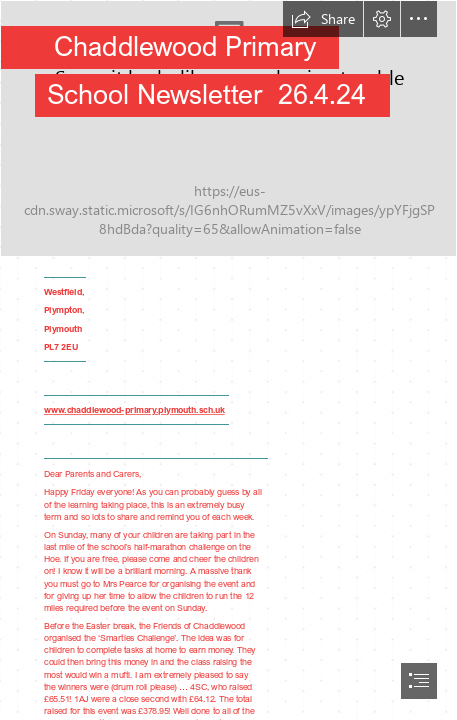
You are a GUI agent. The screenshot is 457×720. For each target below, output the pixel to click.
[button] (323, 19)
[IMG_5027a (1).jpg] (228, 128)
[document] (228, 360)
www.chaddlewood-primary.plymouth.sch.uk (134, 410)
